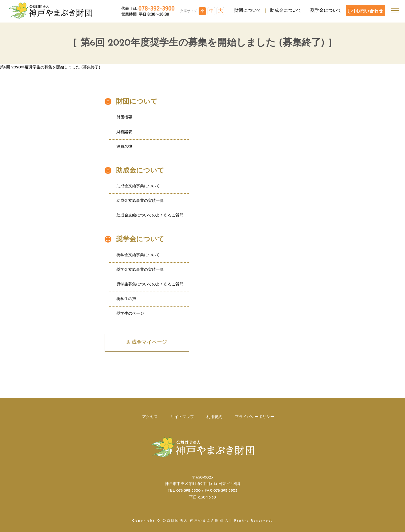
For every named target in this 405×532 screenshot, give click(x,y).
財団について (248, 11)
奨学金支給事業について (138, 255)
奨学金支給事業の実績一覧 (140, 270)
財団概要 (124, 118)
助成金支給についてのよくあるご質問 (150, 215)
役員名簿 (124, 147)
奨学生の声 (126, 299)
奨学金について (326, 11)
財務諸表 (124, 132)
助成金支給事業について (138, 186)
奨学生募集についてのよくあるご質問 (150, 284)
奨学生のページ (130, 314)
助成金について (286, 11)
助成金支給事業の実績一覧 (140, 201)
